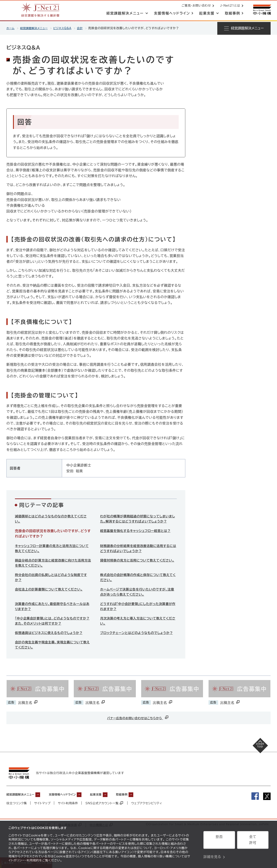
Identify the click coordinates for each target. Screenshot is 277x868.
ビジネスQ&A (66, 28)
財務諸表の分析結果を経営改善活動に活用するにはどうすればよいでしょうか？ (137, 555)
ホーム (11, 28)
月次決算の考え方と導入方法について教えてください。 (137, 631)
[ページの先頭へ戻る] (256, 766)
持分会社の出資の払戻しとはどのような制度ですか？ (52, 585)
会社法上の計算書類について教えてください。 (51, 598)
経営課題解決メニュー (36, 28)
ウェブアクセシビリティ (147, 819)
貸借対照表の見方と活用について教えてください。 (137, 570)
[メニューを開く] (244, 28)
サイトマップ (43, 819)
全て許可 (253, 841)
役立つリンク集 (17, 819)
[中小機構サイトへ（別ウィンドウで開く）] (262, 10)
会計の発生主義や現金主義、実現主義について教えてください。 (53, 661)
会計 (85, 28)
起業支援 (112, 810)
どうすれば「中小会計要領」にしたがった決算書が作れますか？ (137, 616)
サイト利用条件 (68, 819)
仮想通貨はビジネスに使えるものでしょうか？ (51, 643)
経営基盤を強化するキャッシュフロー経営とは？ (138, 537)
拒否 (219, 841)
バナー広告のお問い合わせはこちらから (138, 734)
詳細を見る (212, 852)
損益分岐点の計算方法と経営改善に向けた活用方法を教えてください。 (52, 570)
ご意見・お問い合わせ (195, 6)
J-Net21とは (229, 6)
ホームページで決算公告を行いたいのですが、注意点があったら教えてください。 (138, 600)
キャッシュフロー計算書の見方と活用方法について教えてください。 (53, 555)
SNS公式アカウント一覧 (105, 819)
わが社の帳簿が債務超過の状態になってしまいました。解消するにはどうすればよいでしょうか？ (137, 522)
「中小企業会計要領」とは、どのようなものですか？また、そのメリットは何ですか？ (51, 631)
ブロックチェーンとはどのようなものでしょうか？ (136, 646)
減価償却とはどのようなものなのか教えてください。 (52, 519)
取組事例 (141, 810)
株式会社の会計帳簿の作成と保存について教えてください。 (137, 585)
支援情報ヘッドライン (73, 810)
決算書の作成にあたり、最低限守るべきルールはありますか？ (53, 616)
